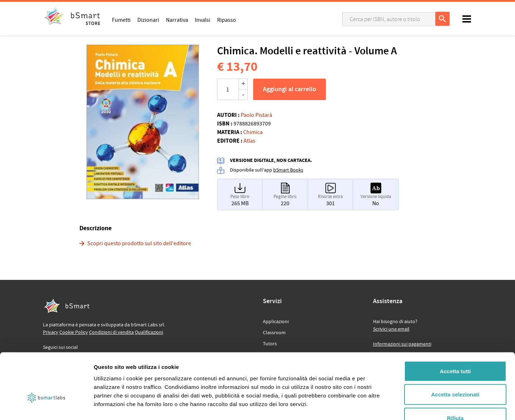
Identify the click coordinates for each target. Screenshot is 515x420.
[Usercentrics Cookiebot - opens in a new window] (46, 406)
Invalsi (203, 20)
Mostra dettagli (376, 406)
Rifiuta (455, 373)
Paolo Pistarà (256, 115)
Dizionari (148, 20)
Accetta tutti (455, 326)
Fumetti (121, 20)
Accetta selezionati (455, 350)
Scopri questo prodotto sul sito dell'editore (139, 243)
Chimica (253, 132)
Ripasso (227, 20)
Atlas (249, 141)
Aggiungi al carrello (290, 89)
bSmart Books (288, 170)
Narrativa (177, 20)
